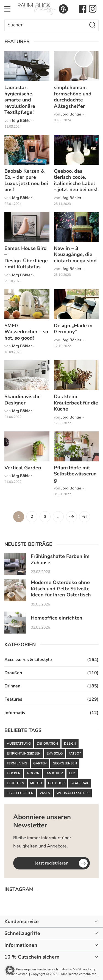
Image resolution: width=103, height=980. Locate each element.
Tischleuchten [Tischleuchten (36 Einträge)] (20, 793)
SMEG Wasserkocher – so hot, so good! (26, 332)
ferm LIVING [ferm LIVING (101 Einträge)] (17, 763)
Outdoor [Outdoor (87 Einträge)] (56, 783)
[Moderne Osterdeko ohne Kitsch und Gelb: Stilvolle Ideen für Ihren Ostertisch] (15, 590)
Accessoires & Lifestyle (28, 660)
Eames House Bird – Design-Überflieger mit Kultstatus (26, 258)
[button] (10, 970)
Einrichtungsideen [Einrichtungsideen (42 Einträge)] (24, 753)
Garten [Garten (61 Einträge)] (40, 763)
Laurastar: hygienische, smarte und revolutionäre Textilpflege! (20, 100)
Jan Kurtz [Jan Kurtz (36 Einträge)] (54, 773)
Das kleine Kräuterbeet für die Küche (76, 403)
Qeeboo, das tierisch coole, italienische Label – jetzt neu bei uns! (76, 180)
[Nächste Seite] (71, 517)
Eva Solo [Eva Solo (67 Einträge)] (55, 753)
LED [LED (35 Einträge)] (72, 773)
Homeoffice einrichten (57, 618)
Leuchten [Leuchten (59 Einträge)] (16, 783)
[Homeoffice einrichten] (15, 623)
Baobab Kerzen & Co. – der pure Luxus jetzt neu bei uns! (26, 180)
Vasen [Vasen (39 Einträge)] (45, 793)
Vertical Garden (23, 468)
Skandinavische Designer (23, 400)
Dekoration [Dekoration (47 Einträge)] (47, 744)
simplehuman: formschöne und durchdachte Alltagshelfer (73, 97)
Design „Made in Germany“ (73, 329)
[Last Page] (85, 517)
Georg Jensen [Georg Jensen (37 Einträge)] (65, 763)
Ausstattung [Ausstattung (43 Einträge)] (19, 744)
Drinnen (12, 686)
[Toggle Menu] (7, 9)
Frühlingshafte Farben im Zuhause (60, 559)
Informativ (15, 713)
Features (13, 699)
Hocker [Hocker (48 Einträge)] (14, 773)
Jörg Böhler (22, 121)
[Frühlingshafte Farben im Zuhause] (15, 564)
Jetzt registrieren (52, 863)
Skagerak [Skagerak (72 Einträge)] (80, 783)
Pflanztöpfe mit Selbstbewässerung (75, 474)
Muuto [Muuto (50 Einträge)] (36, 783)
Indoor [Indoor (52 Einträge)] (33, 773)
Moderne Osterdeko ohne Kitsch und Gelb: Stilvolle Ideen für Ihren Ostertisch (61, 589)
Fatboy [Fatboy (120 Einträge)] (75, 753)
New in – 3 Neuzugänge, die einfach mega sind (75, 254)
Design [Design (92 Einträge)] (70, 744)
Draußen (13, 673)
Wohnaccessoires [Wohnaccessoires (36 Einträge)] (73, 793)
